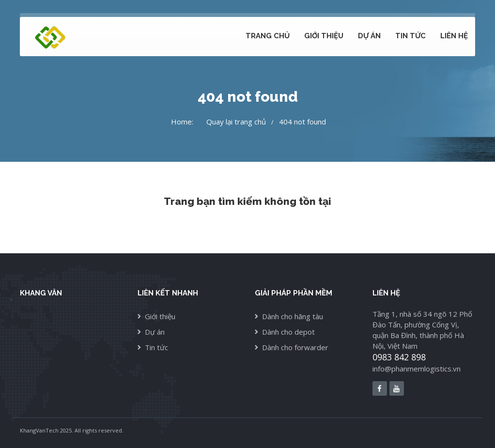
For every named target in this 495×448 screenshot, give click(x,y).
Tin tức (410, 36)
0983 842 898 (399, 357)
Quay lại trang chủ (236, 122)
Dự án (369, 36)
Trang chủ (268, 36)
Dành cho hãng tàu (293, 316)
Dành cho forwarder (295, 347)
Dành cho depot (288, 332)
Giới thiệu (324, 36)
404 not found (302, 122)
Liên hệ (454, 36)
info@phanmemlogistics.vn (417, 369)
